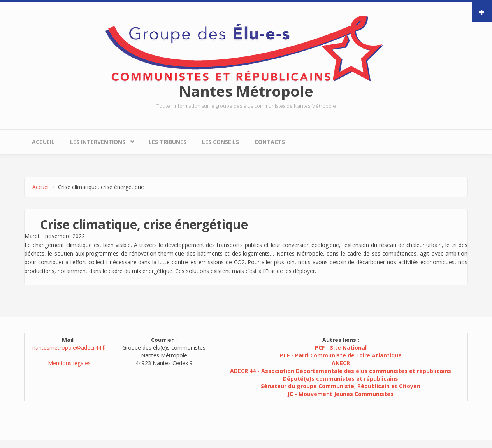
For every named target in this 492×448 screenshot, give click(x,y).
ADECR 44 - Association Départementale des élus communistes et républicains (341, 371)
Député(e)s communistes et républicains (341, 379)
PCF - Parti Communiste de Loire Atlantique (341, 355)
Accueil (43, 142)
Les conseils (221, 142)
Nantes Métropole (246, 91)
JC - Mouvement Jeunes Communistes (341, 394)
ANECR (341, 363)
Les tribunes (168, 142)
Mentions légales (69, 363)
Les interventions (100, 140)
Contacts (270, 142)
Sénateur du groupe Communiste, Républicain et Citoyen (341, 386)
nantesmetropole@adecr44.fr (69, 347)
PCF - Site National (341, 347)
